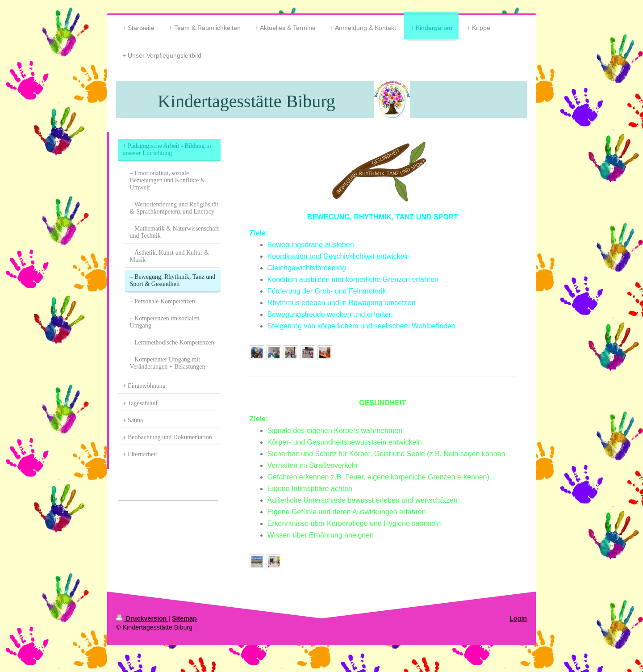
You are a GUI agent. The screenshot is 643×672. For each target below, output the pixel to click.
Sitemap (184, 618)
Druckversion (142, 618)
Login (518, 618)
